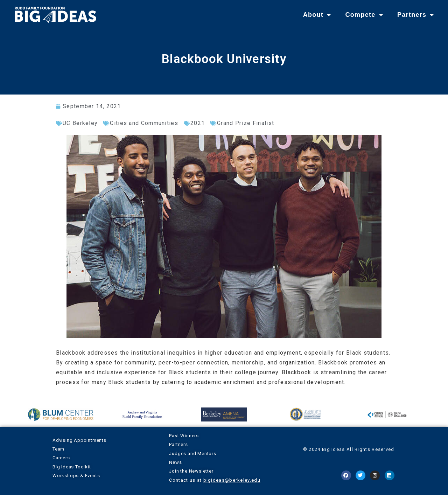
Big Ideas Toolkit (72, 467)
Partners (416, 15)
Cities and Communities (144, 123)
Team (58, 449)
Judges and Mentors (192, 454)
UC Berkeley (80, 123)
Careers (61, 458)
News (175, 462)
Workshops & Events (76, 476)
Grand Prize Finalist (246, 123)
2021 (198, 123)
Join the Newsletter (191, 471)
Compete (364, 15)
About (317, 15)
